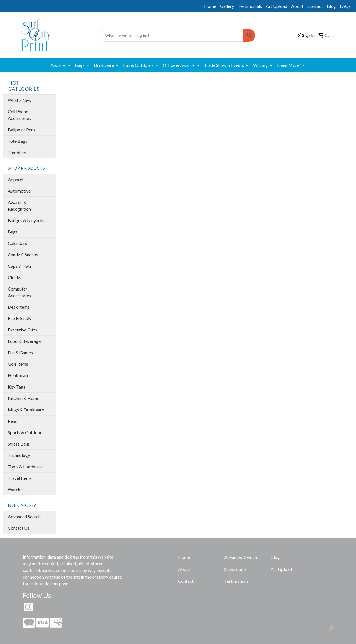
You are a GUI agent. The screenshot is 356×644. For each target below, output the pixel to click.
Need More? (289, 65)
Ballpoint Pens (22, 130)
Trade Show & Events (224, 65)
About (297, 6)
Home (210, 6)
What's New (20, 100)
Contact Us (19, 528)
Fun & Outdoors (138, 65)
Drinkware (104, 65)
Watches (16, 489)
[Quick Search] (171, 35)
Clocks (14, 277)
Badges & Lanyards (26, 220)
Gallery (227, 6)
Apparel (58, 65)
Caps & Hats (20, 266)
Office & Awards (179, 65)
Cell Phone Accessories (19, 115)
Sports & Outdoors (26, 432)
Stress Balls (19, 444)
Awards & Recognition (19, 206)
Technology (19, 455)
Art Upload (277, 6)
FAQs (345, 6)
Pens (12, 421)
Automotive (19, 191)
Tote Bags (18, 141)
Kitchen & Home (24, 398)
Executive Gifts (22, 330)
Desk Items (19, 307)
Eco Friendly (20, 318)
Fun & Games (20, 352)
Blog (331, 6)
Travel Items (20, 478)
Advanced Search (24, 516)
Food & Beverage (24, 341)
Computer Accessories (19, 292)
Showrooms (235, 569)
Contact (315, 6)
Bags (80, 65)
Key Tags (17, 387)
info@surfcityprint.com (34, 6)
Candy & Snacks (23, 255)
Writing (260, 65)
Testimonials (250, 6)
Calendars (17, 243)
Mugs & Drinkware (26, 410)
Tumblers (17, 152)
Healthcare (18, 375)
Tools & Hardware (25, 467)
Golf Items (18, 364)
